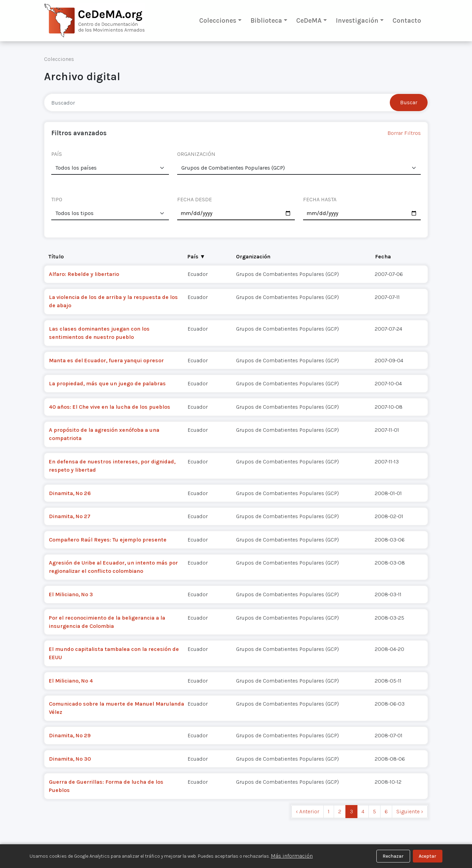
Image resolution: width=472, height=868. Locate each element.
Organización (253, 256)
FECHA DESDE (195, 199)
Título (56, 256)
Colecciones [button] (218, 20)
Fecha (383, 256)
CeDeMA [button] (309, 20)
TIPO (57, 199)
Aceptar (427, 856)
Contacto (407, 20)
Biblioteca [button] (266, 20)
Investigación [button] (357, 20)
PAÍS (57, 154)
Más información (292, 856)
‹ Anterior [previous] (308, 811)
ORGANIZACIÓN (196, 154)
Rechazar (393, 856)
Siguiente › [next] (410, 811)
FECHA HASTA (320, 199)
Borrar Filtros (404, 133)
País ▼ (196, 256)
